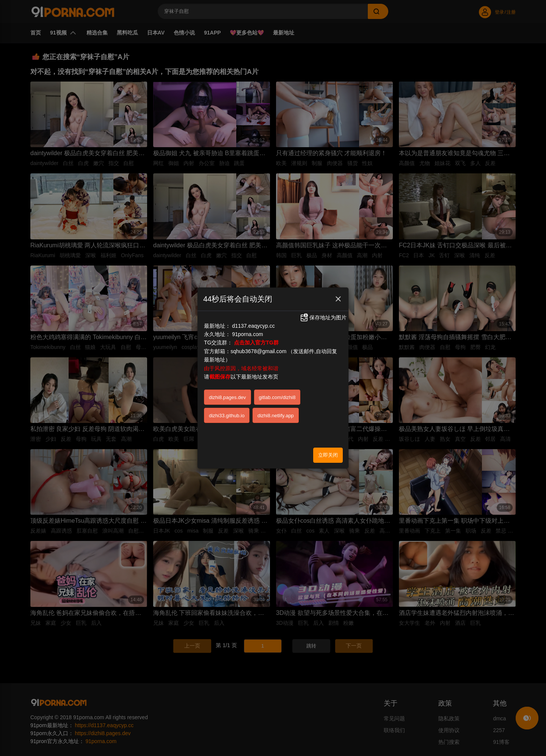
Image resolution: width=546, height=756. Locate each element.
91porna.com (248, 331)
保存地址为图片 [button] (323, 314)
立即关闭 (328, 451)
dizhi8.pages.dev (227, 394)
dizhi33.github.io (227, 412)
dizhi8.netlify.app (276, 412)
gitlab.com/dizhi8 (277, 394)
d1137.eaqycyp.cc (253, 322)
